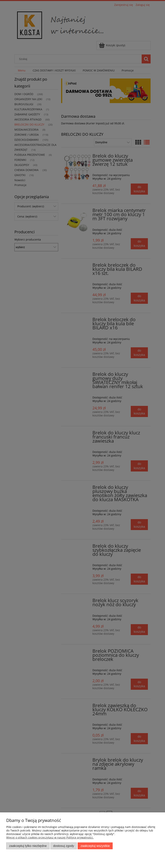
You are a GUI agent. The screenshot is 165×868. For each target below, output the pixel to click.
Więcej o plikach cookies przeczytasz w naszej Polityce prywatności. (50, 837)
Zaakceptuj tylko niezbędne (28, 846)
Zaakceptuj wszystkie (95, 846)
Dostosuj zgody (64, 846)
